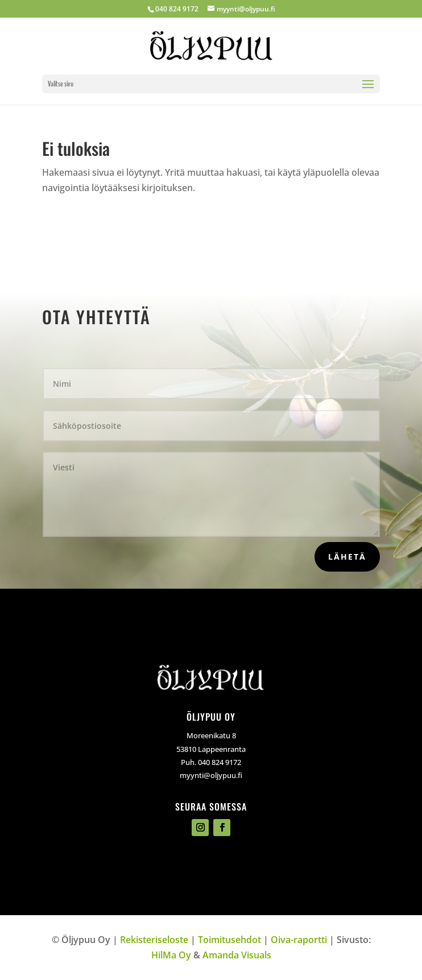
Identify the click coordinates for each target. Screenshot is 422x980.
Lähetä (347, 557)
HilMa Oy (171, 955)
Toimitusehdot (229, 940)
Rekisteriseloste (154, 940)
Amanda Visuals (237, 955)
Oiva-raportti (299, 940)
